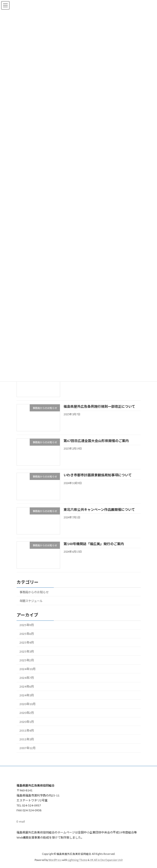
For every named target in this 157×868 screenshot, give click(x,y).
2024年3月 (27, 695)
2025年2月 (27, 660)
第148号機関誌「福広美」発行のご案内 (93, 544)
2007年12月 (28, 748)
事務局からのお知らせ (34, 592)
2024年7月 (27, 678)
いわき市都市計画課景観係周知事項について (97, 475)
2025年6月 (27, 634)
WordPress (55, 860)
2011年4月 (27, 730)
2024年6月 (27, 686)
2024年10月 (28, 669)
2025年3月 (27, 651)
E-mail (21, 822)
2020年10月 (28, 704)
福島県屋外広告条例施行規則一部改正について (99, 406)
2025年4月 (27, 642)
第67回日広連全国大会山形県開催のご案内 (96, 441)
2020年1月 (27, 722)
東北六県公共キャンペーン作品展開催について (99, 509)
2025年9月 (27, 625)
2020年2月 (27, 713)
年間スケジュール (31, 601)
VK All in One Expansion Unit (106, 860)
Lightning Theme (78, 860)
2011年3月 (27, 739)
